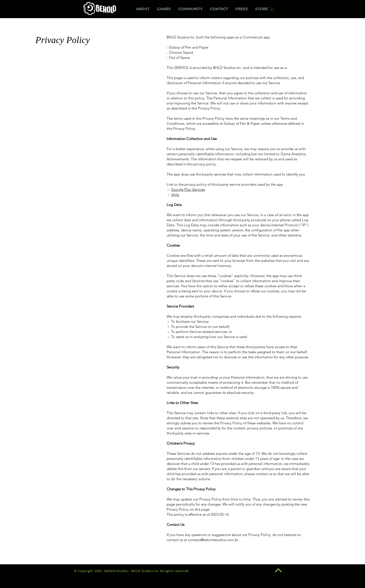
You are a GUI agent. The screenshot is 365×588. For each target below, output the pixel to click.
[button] (272, 9)
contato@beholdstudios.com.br (213, 540)
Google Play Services (188, 189)
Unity (175, 195)
